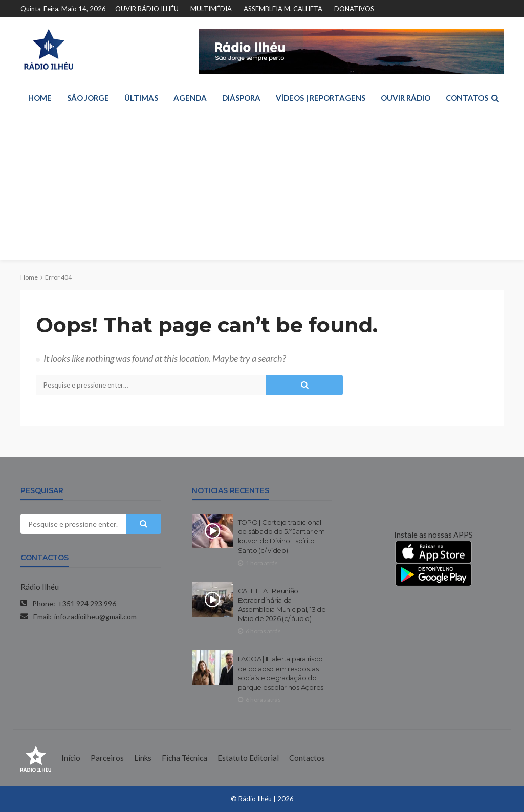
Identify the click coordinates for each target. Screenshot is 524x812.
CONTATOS (467, 98)
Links (143, 758)
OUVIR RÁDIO (406, 98)
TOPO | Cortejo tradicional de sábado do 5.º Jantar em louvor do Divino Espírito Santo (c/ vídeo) (281, 536)
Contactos (307, 758)
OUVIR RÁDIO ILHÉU (147, 9)
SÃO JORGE (88, 98)
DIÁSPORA (241, 98)
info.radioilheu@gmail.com (95, 617)
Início (71, 758)
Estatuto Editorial (248, 758)
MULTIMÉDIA (211, 9)
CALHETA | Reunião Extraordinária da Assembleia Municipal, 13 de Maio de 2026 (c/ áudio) (282, 605)
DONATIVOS (354, 9)
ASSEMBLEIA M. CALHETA (283, 9)
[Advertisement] (262, 188)
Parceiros (107, 758)
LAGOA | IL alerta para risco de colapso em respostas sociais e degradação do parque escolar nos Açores (281, 673)
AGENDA (190, 98)
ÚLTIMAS (141, 98)
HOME (40, 98)
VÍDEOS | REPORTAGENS (321, 98)
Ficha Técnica (184, 758)
